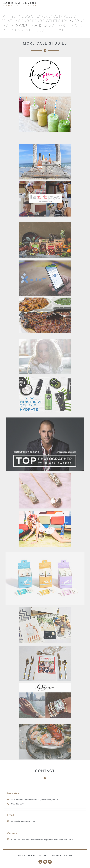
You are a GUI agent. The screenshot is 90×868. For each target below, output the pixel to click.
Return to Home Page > (45, 759)
